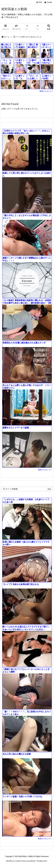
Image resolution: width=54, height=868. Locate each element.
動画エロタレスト (47, 91)
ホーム (7, 37)
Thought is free (42, 861)
